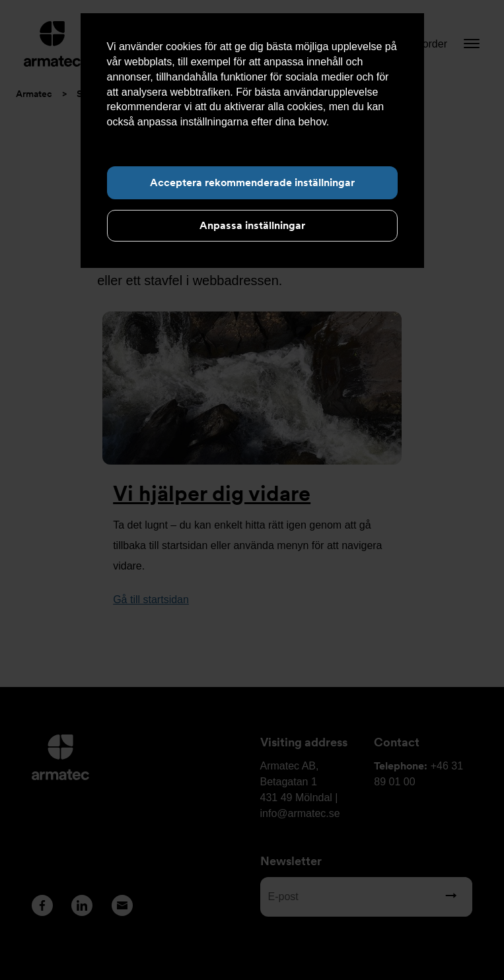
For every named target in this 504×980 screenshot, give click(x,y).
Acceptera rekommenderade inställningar (252, 182)
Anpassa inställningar (252, 225)
